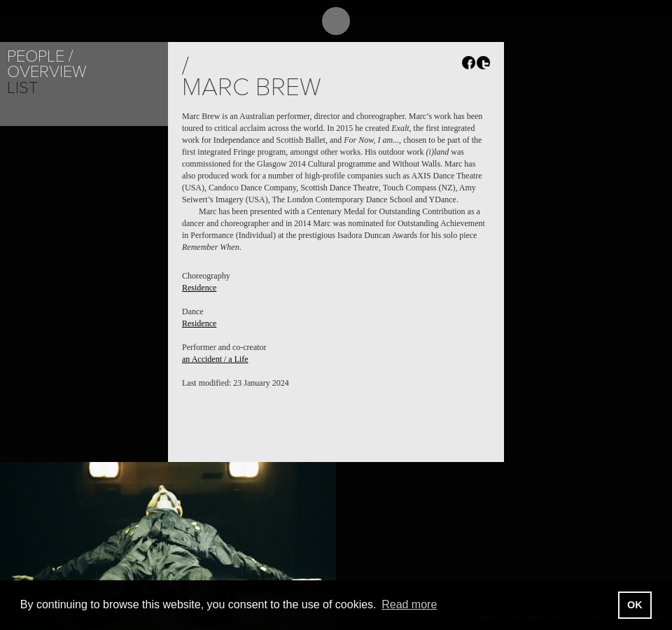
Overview (47, 72)
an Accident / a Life (215, 359)
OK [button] (635, 605)
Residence (199, 288)
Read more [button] (409, 604)
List (22, 88)
